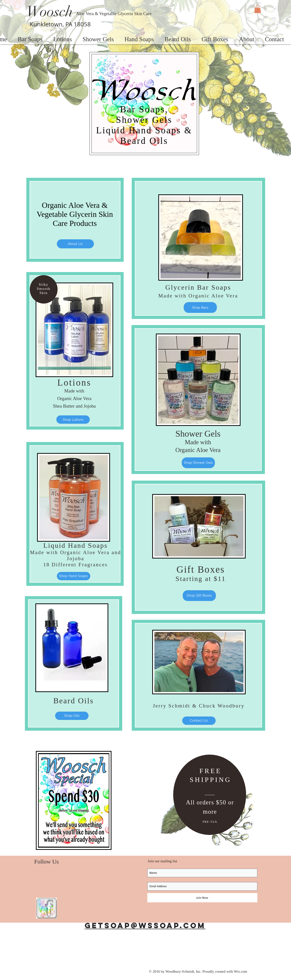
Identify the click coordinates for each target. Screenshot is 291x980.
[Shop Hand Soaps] (74, 576)
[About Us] (75, 244)
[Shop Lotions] (73, 420)
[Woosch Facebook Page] (46, 908)
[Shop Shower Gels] (198, 463)
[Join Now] (202, 898)
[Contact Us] (199, 721)
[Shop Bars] (200, 307)
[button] (258, 9)
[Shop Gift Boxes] (199, 596)
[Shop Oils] (72, 716)
